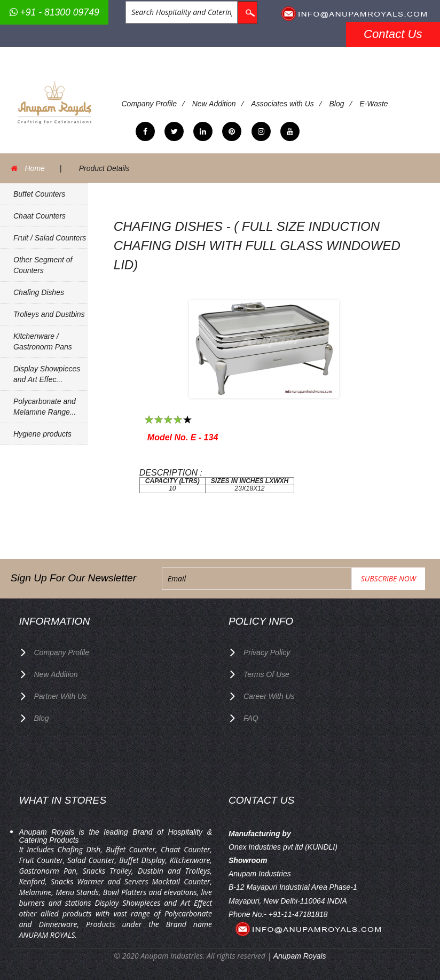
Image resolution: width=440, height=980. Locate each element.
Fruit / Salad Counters (50, 238)
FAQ (251, 718)
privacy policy (267, 652)
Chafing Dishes (39, 292)
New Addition (214, 104)
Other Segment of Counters (43, 265)
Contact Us (393, 34)
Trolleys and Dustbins (49, 314)
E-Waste (374, 104)
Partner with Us (61, 696)
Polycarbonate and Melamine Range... (45, 407)
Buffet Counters (39, 194)
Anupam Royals (300, 956)
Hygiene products (42, 434)
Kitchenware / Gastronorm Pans (43, 341)
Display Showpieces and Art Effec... (47, 374)
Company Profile (150, 104)
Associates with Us (282, 104)
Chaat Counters (40, 216)
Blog (336, 104)
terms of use (266, 674)
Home (35, 168)
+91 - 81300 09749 (54, 12)
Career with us (269, 696)
